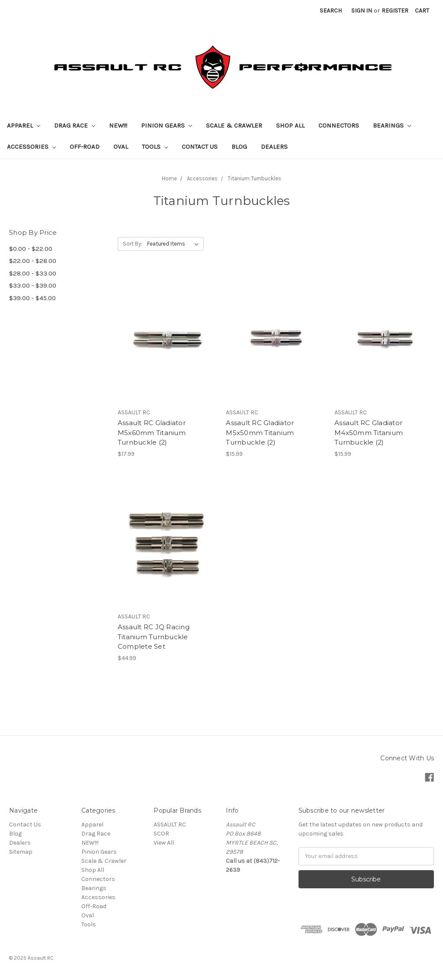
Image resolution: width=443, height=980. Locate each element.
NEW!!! (118, 125)
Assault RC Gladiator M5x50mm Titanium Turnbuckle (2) (260, 432)
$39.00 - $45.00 (32, 298)
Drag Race (75, 125)
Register (395, 11)
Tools (155, 147)
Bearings (392, 125)
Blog (239, 147)
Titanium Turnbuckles (254, 178)
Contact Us (200, 147)
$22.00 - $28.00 (33, 261)
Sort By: (133, 244)
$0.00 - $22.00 (31, 249)
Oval (121, 147)
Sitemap (21, 852)
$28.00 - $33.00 (33, 273)
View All (164, 843)
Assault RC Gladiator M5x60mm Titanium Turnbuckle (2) (152, 432)
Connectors (339, 125)
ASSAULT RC (170, 825)
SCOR (161, 834)
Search (331, 11)
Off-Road (85, 147)
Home (169, 178)
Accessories (31, 147)
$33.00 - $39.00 (33, 285)
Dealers (274, 147)
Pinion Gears (167, 125)
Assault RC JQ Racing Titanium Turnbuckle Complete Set (154, 637)
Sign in (362, 11)
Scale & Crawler (234, 125)
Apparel (24, 125)
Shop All (290, 125)
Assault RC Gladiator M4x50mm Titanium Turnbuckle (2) (369, 432)
